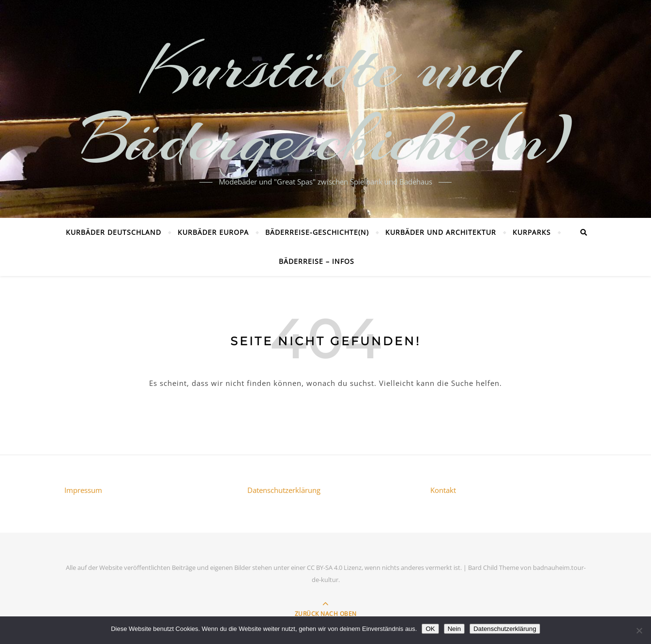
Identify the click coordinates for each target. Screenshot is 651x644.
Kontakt (443, 490)
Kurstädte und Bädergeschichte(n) (325, 103)
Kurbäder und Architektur (441, 232)
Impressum (83, 490)
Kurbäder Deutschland (114, 232)
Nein (454, 629)
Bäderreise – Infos (317, 261)
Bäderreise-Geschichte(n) (317, 232)
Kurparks (532, 232)
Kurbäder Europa (213, 232)
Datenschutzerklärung (284, 490)
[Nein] (639, 630)
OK (430, 629)
